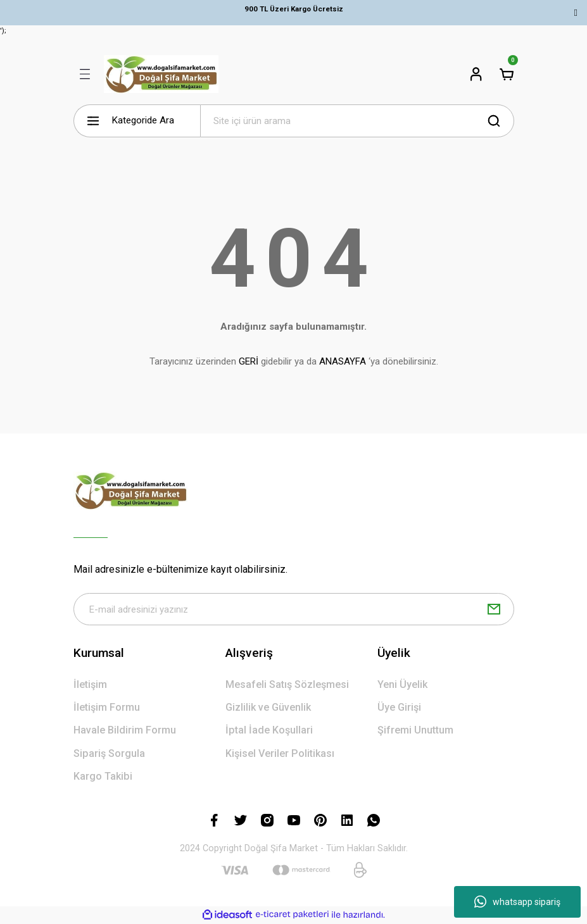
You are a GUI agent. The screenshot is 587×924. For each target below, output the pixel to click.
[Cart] (507, 74)
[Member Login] (476, 74)
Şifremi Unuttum (415, 731)
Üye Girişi (399, 708)
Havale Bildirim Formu (125, 731)
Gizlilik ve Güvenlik (268, 708)
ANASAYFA (343, 361)
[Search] (357, 121)
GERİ (249, 361)
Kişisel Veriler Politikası (280, 753)
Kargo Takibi (103, 776)
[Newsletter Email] (294, 609)
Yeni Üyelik (402, 684)
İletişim (90, 684)
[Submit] (494, 609)
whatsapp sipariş (517, 902)
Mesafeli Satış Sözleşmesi (287, 684)
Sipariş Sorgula (109, 753)
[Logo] (161, 74)
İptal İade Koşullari (269, 731)
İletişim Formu (107, 708)
